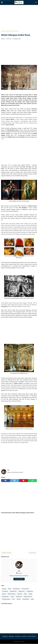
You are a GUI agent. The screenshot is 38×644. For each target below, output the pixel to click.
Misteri (25, 594)
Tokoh (13, 599)
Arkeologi (4, 589)
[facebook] (6, 481)
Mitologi (30, 594)
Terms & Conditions (32, 636)
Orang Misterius (5, 597)
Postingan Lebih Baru (6, 553)
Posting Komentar (17, 39)
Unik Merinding (26, 599)
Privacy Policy (18, 636)
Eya (19, 571)
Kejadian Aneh (22, 591)
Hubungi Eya (11, 636)
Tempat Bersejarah (6, 599)
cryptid (32, 599)
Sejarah (12, 597)
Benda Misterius (16, 589)
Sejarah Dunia (19, 597)
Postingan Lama (32, 553)
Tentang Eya (5, 636)
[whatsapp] (32, 481)
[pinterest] (23, 481)
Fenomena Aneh (25, 589)
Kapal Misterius (13, 591)
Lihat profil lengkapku (19, 579)
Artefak (9, 589)
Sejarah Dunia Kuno (28, 597)
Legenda (4, 594)
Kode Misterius (30, 591)
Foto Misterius (5, 591)
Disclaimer (24, 636)
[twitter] (15, 481)
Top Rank (19, 599)
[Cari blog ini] (36, 2)
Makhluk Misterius (12, 594)
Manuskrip (20, 594)
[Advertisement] (19, 18)
